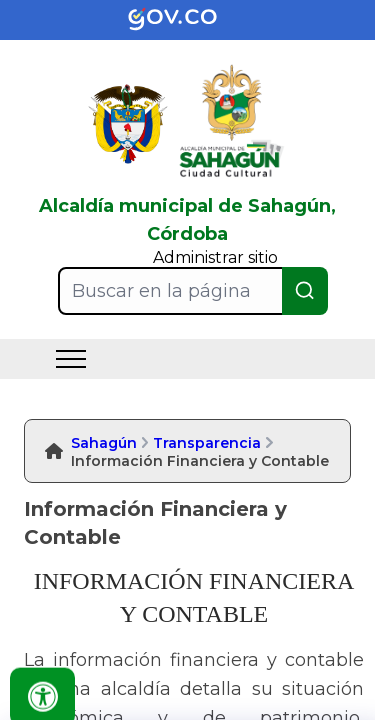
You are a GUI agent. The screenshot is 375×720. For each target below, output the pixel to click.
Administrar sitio (215, 257)
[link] (188, 20)
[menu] (71, 359)
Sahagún (104, 443)
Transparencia (207, 443)
